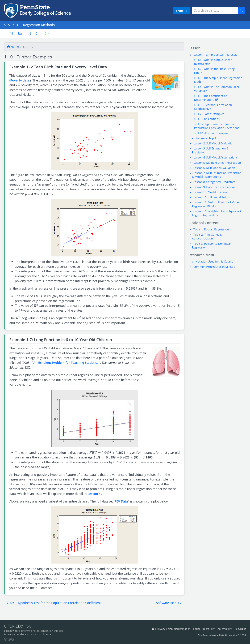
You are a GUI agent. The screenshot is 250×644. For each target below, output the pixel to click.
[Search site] (215, 10)
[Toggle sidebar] (11, 34)
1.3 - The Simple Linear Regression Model (218, 80)
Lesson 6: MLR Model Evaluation (214, 168)
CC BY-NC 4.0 (35, 634)
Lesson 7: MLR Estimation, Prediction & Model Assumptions (217, 175)
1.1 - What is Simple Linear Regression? (213, 62)
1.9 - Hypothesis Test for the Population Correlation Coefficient (216, 126)
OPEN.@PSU (18, 626)
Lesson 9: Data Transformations (214, 187)
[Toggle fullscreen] (38, 33)
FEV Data (121, 501)
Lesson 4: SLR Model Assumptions (216, 157)
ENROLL (182, 11)
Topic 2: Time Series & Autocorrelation (207, 237)
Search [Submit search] (243, 10)
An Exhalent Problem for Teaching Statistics (66, 362)
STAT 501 (11, 25)
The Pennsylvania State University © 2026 (222, 635)
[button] (54, 603)
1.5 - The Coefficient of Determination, (210, 98)
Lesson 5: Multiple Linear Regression (217, 163)
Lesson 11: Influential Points (212, 197)
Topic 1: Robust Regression (211, 229)
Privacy (161, 629)
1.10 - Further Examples (213, 133)
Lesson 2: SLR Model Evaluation (214, 143)
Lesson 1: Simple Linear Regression (216, 55)
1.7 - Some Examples (211, 114)
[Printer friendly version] (47, 33)
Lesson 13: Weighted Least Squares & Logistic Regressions (217, 213)
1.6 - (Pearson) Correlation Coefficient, (213, 107)
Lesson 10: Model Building (210, 192)
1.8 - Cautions (209, 119)
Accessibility (225, 629)
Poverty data (20, 80)
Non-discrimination (179, 629)
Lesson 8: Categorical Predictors (214, 182)
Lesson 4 (94, 494)
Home (13, 47)
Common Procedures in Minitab (214, 267)
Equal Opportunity (204, 629)
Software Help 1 (206, 138)
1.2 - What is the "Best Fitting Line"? (214, 71)
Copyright (240, 629)
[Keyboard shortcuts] (20, 33)
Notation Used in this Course (214, 261)
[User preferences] (29, 33)
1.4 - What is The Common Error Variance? (217, 89)
